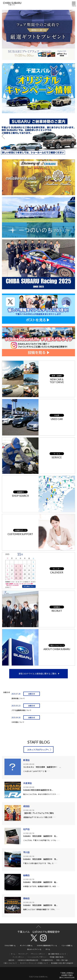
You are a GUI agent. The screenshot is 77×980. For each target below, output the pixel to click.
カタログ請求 (9, 946)
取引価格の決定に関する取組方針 (62, 963)
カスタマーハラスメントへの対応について (34, 963)
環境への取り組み (62, 960)
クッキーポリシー (18, 957)
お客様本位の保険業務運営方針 (28, 960)
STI (47, 949)
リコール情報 (66, 946)
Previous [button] (6, 136)
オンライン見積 (25, 946)
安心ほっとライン (33, 949)
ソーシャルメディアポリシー (37, 957)
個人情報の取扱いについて (57, 954)
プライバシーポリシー (38, 954)
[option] (38, 136)
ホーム (13, 954)
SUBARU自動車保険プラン (46, 946)
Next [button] (71, 136)
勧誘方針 (12, 960)
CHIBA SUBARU (12, 4)
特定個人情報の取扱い (57, 957)
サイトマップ (23, 954)
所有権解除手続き (47, 960)
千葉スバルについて (10, 963)
